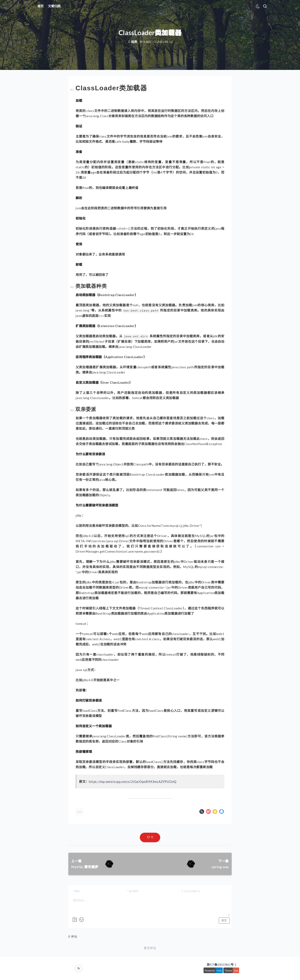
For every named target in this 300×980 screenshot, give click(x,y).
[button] (150, 837)
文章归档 (54, 6)
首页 (40, 6)
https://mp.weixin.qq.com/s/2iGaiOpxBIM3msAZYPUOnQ (133, 782)
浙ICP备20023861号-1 (221, 964)
